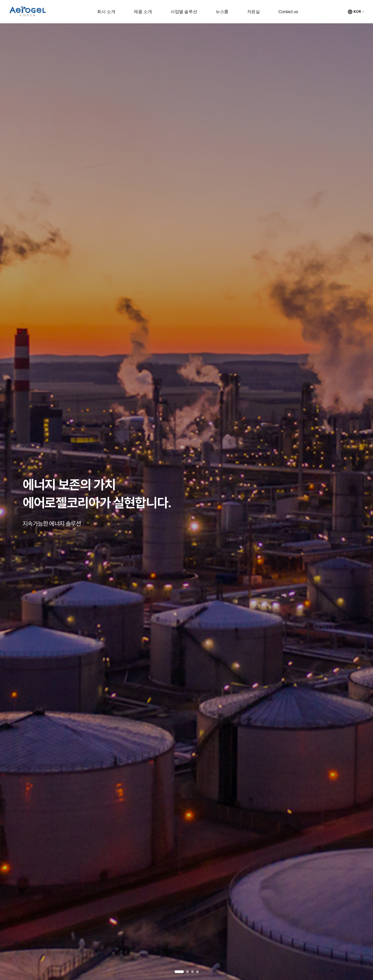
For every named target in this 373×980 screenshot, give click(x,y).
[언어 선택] (356, 12)
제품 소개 (143, 12)
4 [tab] (197, 972)
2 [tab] (188, 972)
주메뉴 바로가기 (0, 0)
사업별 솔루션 (184, 12)
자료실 (254, 12)
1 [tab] (179, 972)
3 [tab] (192, 972)
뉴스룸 (222, 12)
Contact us (288, 12)
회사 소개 (106, 12)
